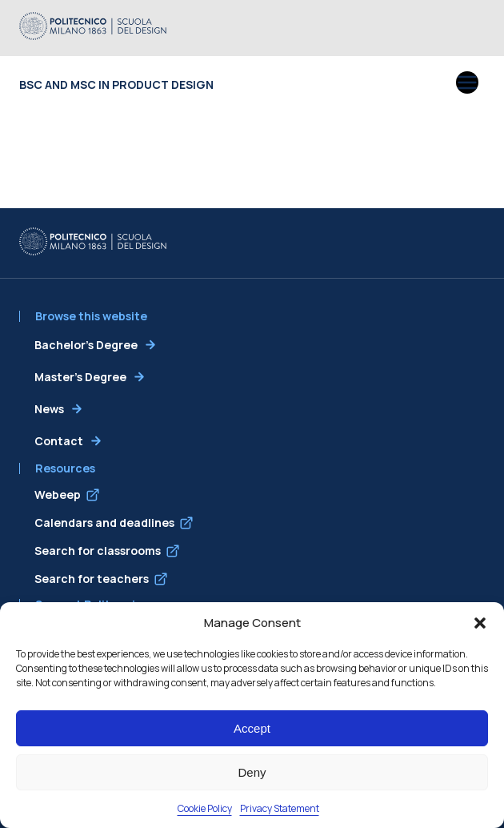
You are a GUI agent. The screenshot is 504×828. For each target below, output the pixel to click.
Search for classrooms (98, 551)
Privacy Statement (280, 808)
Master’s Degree (80, 377)
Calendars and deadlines (104, 523)
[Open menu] (467, 84)
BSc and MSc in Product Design (116, 84)
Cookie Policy (205, 808)
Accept (252, 728)
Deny (252, 772)
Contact (59, 441)
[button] (480, 623)
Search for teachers (92, 579)
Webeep (58, 494)
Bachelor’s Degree (86, 345)
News (49, 409)
